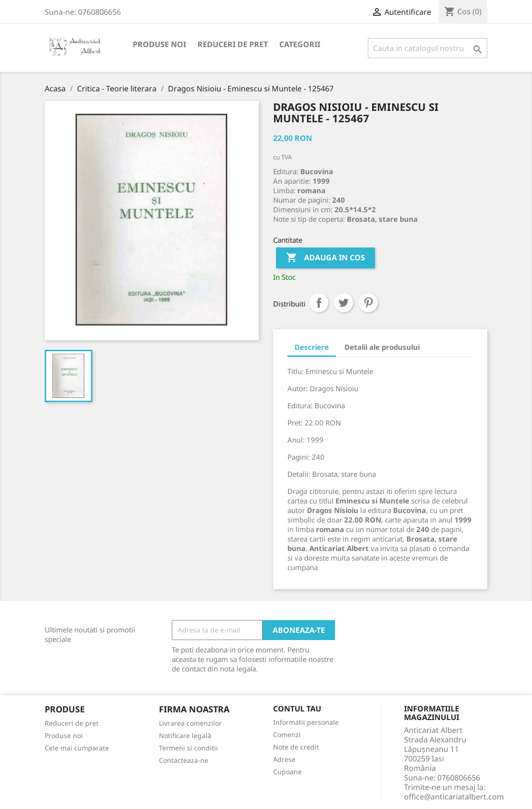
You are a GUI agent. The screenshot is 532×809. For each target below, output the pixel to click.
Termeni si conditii (188, 748)
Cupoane (287, 772)
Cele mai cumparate (77, 748)
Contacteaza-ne (184, 760)
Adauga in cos (325, 258)
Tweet (344, 303)
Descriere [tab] (312, 347)
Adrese (284, 759)
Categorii (300, 44)
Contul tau (297, 709)
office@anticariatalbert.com (454, 797)
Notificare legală (185, 735)
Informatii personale (306, 722)
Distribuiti (319, 303)
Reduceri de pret (233, 44)
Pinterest (368, 303)
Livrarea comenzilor (190, 723)
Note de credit (296, 747)
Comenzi (287, 735)
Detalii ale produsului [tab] (382, 347)
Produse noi (159, 44)
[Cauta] (428, 48)
